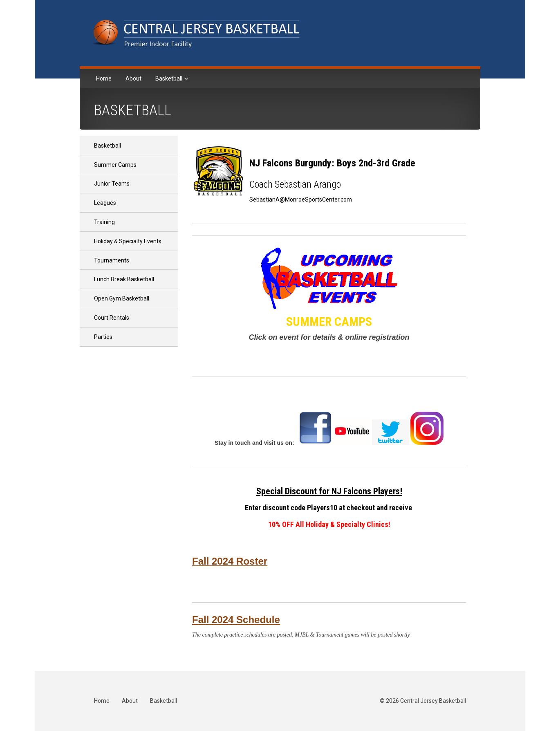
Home (104, 78)
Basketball (169, 78)
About (133, 78)
